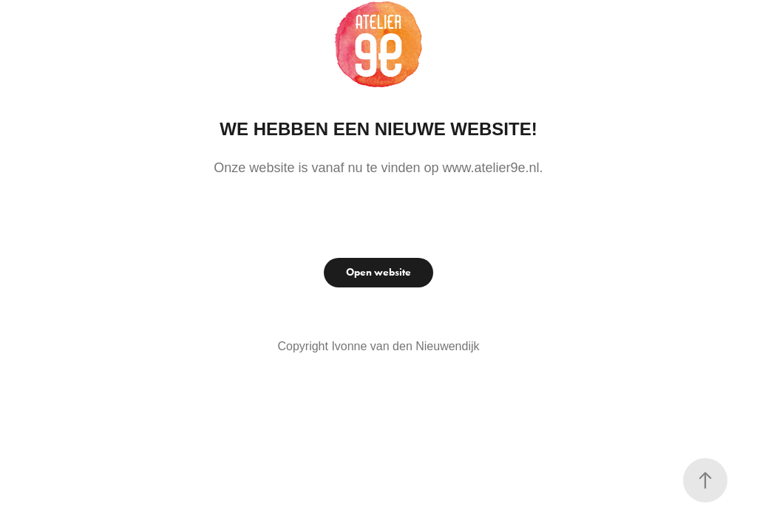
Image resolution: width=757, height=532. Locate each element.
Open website (378, 272)
